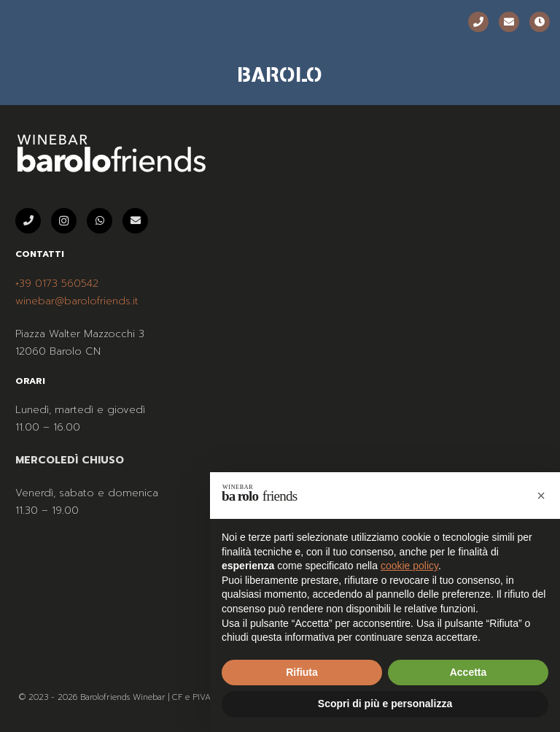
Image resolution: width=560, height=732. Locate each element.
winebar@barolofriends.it (77, 301)
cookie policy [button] (409, 566)
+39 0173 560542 (57, 284)
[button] (541, 496)
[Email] (509, 22)
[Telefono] (478, 22)
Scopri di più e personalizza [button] (385, 704)
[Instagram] (64, 221)
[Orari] (540, 22)
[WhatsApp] (100, 221)
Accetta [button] (468, 672)
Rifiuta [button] (302, 672)
